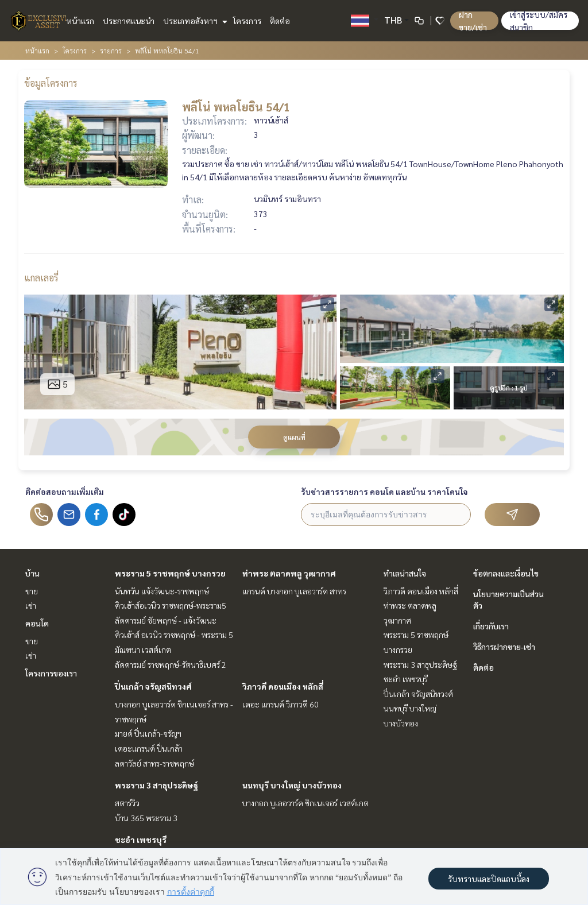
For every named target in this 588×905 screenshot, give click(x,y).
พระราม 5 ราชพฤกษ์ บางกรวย (170, 573)
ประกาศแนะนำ (129, 21)
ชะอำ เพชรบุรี (141, 840)
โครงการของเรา (51, 673)
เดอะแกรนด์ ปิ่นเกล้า (149, 748)
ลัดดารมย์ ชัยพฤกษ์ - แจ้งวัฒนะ (166, 620)
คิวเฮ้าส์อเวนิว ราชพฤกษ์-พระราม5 (171, 605)
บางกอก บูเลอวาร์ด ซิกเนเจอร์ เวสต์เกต (305, 803)
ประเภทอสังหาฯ (194, 21)
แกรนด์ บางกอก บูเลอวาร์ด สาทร (294, 591)
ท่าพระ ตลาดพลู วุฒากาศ (289, 573)
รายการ (111, 51)
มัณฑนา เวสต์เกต (143, 649)
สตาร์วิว (127, 803)
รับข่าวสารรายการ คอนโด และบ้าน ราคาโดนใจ (384, 492)
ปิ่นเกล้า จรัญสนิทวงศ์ (153, 686)
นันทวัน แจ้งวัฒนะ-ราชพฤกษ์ (162, 591)
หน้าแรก (80, 21)
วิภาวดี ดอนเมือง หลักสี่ (283, 686)
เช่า (31, 605)
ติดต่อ (280, 21)
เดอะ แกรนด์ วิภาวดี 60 (281, 704)
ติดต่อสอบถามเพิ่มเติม (65, 492)
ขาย (32, 591)
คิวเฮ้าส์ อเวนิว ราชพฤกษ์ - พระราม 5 (174, 635)
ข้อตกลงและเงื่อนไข (506, 573)
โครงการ (247, 21)
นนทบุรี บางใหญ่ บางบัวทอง (292, 785)
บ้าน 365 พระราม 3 (146, 818)
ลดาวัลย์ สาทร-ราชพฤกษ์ (154, 763)
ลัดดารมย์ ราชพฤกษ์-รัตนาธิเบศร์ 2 (171, 664)
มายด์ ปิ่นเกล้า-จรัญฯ (148, 733)
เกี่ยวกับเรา (491, 626)
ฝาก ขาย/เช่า (473, 21)
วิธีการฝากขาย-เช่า (504, 647)
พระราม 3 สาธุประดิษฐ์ (156, 785)
